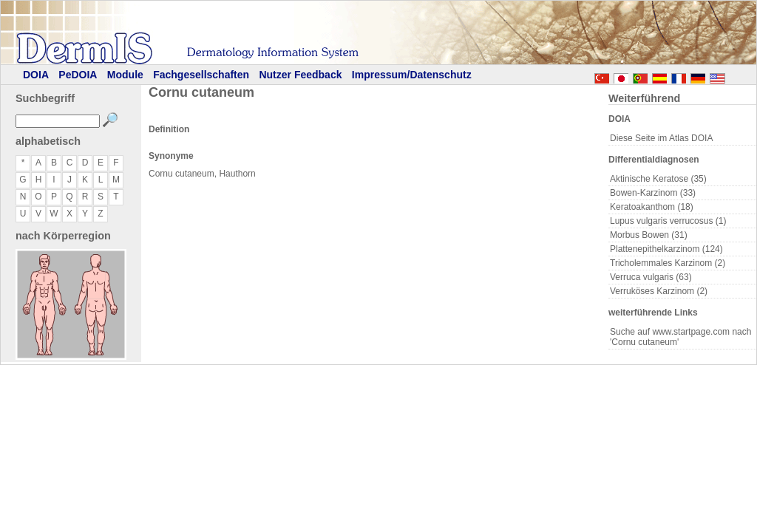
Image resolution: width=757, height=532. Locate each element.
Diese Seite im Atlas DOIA (661, 138)
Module (125, 75)
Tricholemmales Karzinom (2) (668, 263)
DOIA (36, 75)
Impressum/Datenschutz (412, 75)
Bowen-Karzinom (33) (653, 193)
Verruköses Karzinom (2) (659, 291)
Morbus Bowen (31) (649, 235)
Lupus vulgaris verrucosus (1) (668, 221)
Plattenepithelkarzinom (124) (666, 249)
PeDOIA (78, 75)
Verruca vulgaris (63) (651, 277)
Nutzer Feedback (300, 75)
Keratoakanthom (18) (652, 207)
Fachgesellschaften (201, 75)
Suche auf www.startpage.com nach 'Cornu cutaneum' (680, 337)
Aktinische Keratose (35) (658, 179)
